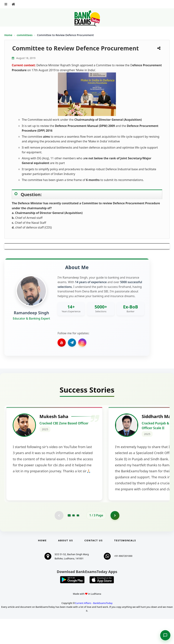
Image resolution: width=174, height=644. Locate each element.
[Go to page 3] (78, 540)
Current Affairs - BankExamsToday (94, 628)
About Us (66, 566)
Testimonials (125, 566)
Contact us (94, 566)
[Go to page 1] (69, 540)
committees (25, 35)
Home (8, 35)
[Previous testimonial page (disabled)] (59, 540)
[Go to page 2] (73, 540)
